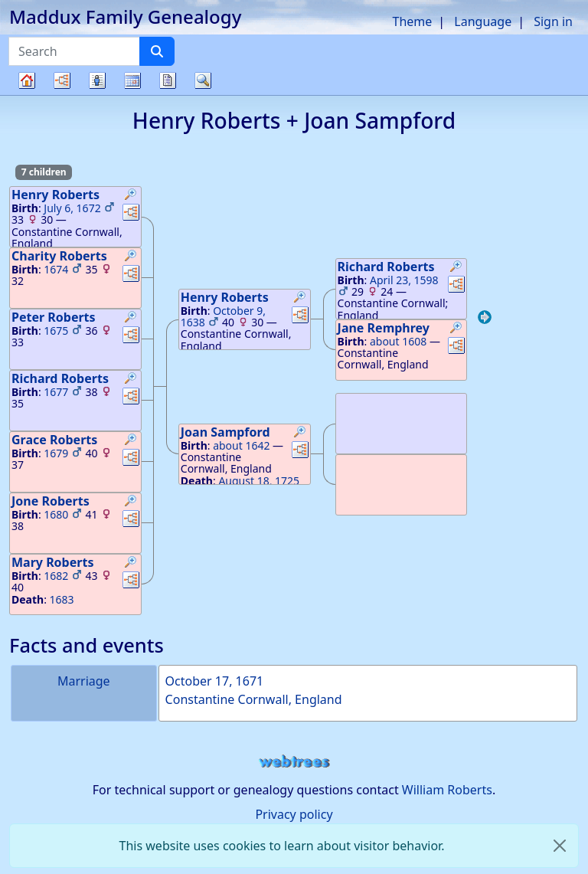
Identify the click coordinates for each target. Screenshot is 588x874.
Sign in (553, 21)
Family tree (27, 95)
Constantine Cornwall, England (254, 699)
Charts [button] (62, 80)
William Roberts (447, 790)
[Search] (157, 51)
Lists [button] (97, 80)
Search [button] (203, 80)
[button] (131, 196)
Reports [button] (168, 80)
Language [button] (483, 21)
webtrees (294, 762)
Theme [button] (413, 21)
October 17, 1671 (215, 681)
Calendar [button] (132, 80)
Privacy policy (294, 814)
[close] (560, 846)
